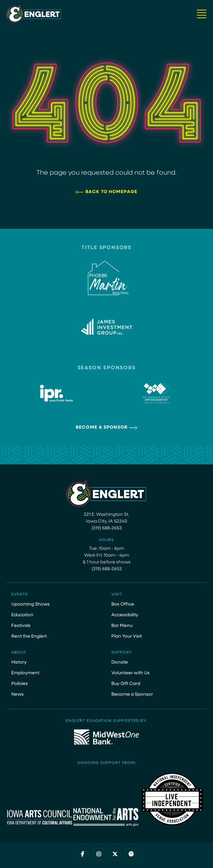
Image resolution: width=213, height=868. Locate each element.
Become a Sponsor (102, 428)
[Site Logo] (34, 14)
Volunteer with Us (131, 673)
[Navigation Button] (202, 14)
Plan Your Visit (127, 637)
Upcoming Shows (31, 604)
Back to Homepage (111, 192)
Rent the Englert (29, 637)
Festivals (21, 626)
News (18, 694)
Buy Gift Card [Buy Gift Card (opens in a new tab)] (126, 684)
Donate (120, 662)
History (19, 662)
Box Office (123, 604)
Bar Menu (122, 626)
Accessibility (125, 615)
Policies (20, 684)
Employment (25, 673)
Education (22, 615)
